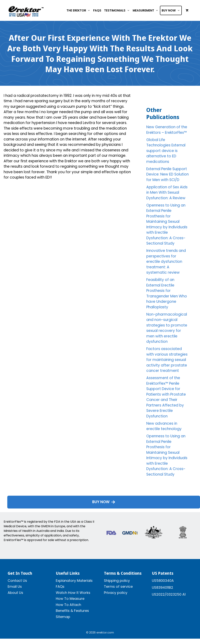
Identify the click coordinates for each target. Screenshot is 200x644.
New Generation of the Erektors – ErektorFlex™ (167, 130)
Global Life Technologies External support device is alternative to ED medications (166, 151)
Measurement (146, 10)
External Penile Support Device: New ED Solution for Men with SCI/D (167, 174)
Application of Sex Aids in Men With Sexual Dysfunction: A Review (167, 193)
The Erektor (79, 10)
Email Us (15, 586)
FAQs (97, 10)
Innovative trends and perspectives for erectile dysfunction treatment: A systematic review (166, 262)
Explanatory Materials (74, 581)
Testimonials (118, 10)
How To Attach (68, 605)
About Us (15, 593)
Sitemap (63, 617)
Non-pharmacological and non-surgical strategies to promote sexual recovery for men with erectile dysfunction (167, 328)
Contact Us (17, 581)
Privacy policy (116, 593)
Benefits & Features (72, 611)
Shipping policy (117, 581)
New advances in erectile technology (164, 426)
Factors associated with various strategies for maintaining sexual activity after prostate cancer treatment (167, 360)
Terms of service (118, 586)
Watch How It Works (73, 593)
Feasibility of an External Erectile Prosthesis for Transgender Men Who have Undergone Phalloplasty (167, 293)
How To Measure (70, 599)
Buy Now (172, 10)
